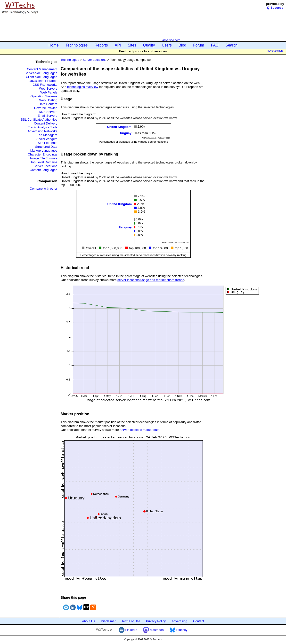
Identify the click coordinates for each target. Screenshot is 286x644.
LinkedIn (128, 630)
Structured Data (46, 147)
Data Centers (48, 104)
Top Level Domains (44, 162)
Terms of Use (131, 621)
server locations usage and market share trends (151, 280)
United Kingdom (119, 127)
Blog (182, 45)
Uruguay (125, 133)
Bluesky (178, 630)
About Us (88, 621)
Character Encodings (43, 154)
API (118, 45)
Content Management (42, 69)
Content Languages (44, 170)
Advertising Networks (42, 131)
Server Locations (45, 166)
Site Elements (48, 143)
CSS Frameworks (45, 85)
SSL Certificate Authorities (39, 120)
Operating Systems (44, 96)
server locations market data (140, 430)
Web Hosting (48, 100)
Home (54, 45)
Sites (132, 45)
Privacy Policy (156, 621)
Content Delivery (46, 123)
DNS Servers (48, 112)
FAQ (215, 45)
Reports (101, 45)
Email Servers (47, 116)
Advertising (179, 621)
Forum (199, 45)
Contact (199, 621)
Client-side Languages (42, 77)
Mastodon (153, 630)
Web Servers (48, 89)
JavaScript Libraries (43, 81)
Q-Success (275, 8)
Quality (149, 45)
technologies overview (83, 87)
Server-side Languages (41, 73)
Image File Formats (44, 158)
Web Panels (49, 92)
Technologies (77, 45)
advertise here (171, 40)
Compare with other (44, 189)
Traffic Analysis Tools (43, 127)
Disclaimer (108, 621)
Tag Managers (47, 135)
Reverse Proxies (46, 108)
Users (167, 45)
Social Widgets (47, 139)
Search (232, 45)
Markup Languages (44, 151)
